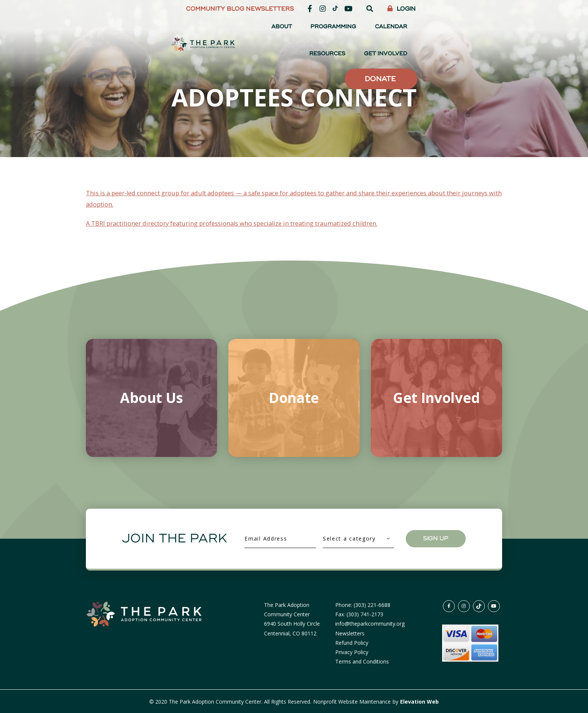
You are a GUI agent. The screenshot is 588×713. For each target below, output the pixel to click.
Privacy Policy (352, 652)
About (301, 30)
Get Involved (477, 30)
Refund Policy (352, 642)
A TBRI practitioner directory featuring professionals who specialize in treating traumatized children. (250, 223)
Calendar (388, 30)
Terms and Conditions (362, 661)
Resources (430, 30)
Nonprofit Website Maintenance (353, 701)
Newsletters (355, 9)
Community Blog (300, 9)
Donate (466, 57)
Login (486, 9)
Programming (342, 30)
